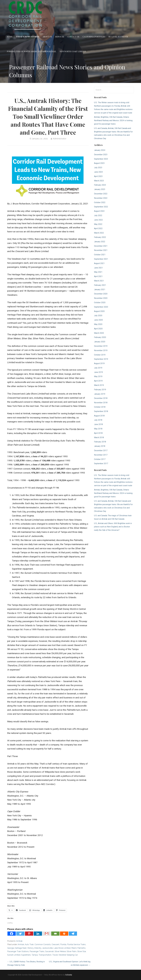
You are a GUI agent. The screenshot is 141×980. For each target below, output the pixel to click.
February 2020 (100, 337)
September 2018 (101, 411)
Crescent (55, 944)
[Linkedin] (38, 934)
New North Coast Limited (73, 51)
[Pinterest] (29, 934)
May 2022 (98, 224)
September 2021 (101, 259)
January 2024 (100, 150)
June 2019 (98, 372)
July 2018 (98, 420)
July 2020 (98, 316)
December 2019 (101, 346)
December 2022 (101, 194)
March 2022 (99, 233)
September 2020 (101, 307)
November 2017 (101, 455)
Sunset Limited (14, 955)
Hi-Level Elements (118, 37)
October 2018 (100, 407)
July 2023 (98, 168)
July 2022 (98, 215)
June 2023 (98, 172)
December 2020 (101, 294)
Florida (63, 944)
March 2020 (99, 333)
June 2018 (98, 424)
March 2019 (99, 385)
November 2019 (101, 350)
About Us (47, 37)
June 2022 (98, 220)
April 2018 (98, 433)
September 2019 (101, 359)
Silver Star (82, 951)
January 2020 (100, 342)
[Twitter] (20, 934)
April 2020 (98, 329)
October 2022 (100, 202)
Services (60, 37)
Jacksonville (47, 948)
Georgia (11, 948)
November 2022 (101, 198)
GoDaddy (69, 975)
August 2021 (99, 263)
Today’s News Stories (28, 37)
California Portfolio (94, 37)
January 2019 (100, 394)
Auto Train (29, 944)
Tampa (35, 955)
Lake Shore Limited (62, 948)
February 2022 (100, 237)
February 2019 (100, 390)
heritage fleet (21, 948)
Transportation (45, 955)
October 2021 (100, 255)
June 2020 (98, 320)
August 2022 (99, 211)
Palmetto (81, 948)
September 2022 (101, 207)
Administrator (59, 139)
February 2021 (100, 285)
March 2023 (99, 181)
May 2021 (98, 272)
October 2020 (100, 303)
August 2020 (99, 311)
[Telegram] (73, 934)
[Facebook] (12, 934)
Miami (74, 948)
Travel (55, 955)
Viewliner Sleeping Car (68, 955)
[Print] (64, 934)
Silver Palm (72, 951)
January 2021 (100, 290)
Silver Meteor (60, 951)
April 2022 (98, 228)
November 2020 (101, 298)
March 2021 (99, 281)
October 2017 (100, 459)
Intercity (38, 948)
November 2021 (101, 250)
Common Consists (43, 944)
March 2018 (99, 437)
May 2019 (98, 376)
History (30, 948)
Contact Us (73, 37)
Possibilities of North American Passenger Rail (32, 51)
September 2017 (101, 464)
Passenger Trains (37, 951)
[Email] (55, 934)
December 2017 (101, 450)
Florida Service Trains (76, 944)
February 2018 (100, 442)
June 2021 (98, 268)
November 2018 (101, 403)
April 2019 (98, 381)
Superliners (26, 955)
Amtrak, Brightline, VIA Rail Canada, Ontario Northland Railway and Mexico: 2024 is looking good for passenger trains (113, 120)
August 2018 (99, 416)
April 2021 (98, 276)
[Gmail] (47, 934)
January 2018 (100, 446)
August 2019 (99, 363)
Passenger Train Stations (18, 951)
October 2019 (100, 355)
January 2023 (100, 189)
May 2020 (98, 324)
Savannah (50, 951)
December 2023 (101, 155)
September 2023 (101, 159)
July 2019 (98, 368)
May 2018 (98, 429)
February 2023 (100, 185)
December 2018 (101, 398)
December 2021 (101, 246)
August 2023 (99, 163)
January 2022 (100, 242)
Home (10, 37)
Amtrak (19, 941)
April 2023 (98, 176)
